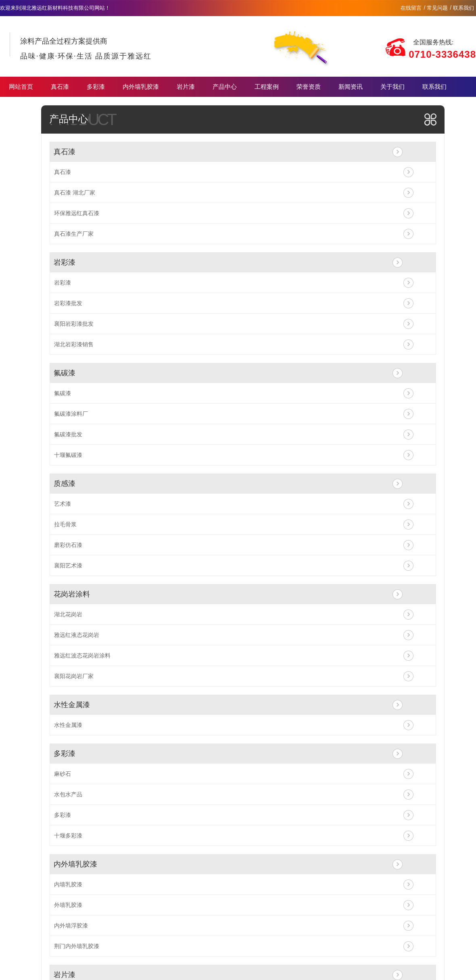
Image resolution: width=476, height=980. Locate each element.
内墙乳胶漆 (68, 884)
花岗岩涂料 (72, 594)
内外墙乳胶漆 (141, 87)
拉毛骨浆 (65, 524)
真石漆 (60, 87)
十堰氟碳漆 (68, 455)
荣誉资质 (309, 87)
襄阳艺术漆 (68, 565)
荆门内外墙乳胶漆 (77, 946)
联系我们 (463, 8)
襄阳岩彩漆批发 (74, 324)
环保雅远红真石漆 (77, 213)
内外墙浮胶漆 (71, 926)
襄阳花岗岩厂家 (74, 676)
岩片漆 (186, 87)
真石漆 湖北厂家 (75, 193)
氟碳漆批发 (68, 434)
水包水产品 (68, 794)
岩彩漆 (65, 262)
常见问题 (437, 8)
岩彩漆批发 (68, 303)
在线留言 (411, 8)
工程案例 (267, 87)
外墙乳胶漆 (68, 905)
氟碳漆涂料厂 (71, 414)
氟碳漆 (65, 373)
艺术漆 (63, 504)
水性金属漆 (72, 705)
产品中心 (225, 87)
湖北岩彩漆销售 (74, 344)
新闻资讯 (351, 87)
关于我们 (392, 87)
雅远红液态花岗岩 (77, 635)
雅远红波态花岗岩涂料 (82, 655)
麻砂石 (63, 774)
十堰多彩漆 (68, 836)
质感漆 (65, 484)
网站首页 (21, 87)
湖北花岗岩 (68, 614)
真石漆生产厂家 (74, 234)
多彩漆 (96, 87)
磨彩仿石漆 (68, 545)
